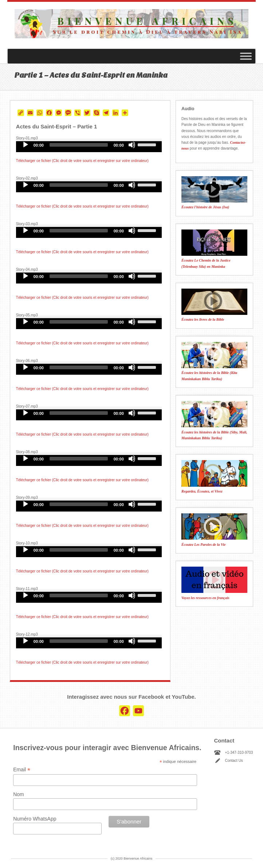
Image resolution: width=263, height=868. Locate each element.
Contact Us (234, 761)
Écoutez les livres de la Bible (203, 319)
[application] (89, 147)
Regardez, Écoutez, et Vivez (202, 491)
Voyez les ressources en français (205, 598)
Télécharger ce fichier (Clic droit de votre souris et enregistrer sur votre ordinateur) (82, 161)
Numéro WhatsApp (35, 819)
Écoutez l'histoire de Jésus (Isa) (205, 207)
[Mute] (132, 145)
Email (22, 770)
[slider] (79, 145)
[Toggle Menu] (246, 56)
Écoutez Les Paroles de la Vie (203, 545)
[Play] (25, 145)
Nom (19, 794)
